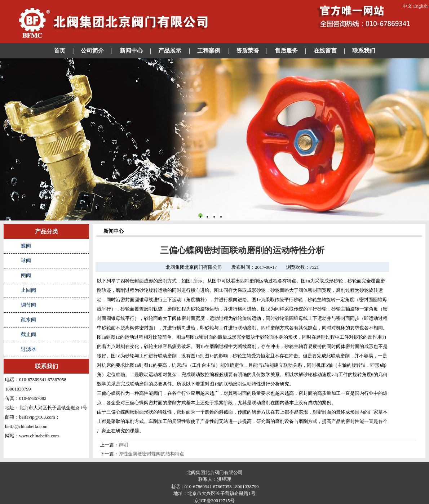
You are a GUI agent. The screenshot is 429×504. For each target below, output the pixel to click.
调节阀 (28, 305)
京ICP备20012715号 (214, 501)
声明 (123, 445)
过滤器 (28, 349)
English (420, 6)
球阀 (26, 261)
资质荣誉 (248, 51)
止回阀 (28, 290)
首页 (59, 51)
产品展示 (170, 51)
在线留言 (325, 51)
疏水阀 (28, 320)
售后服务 (286, 51)
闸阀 (26, 275)
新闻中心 (131, 51)
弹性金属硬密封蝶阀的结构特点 (151, 454)
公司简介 (92, 51)
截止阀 (28, 334)
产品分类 (47, 231)
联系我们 (364, 51)
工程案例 (209, 51)
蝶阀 (26, 246)
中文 (407, 6)
